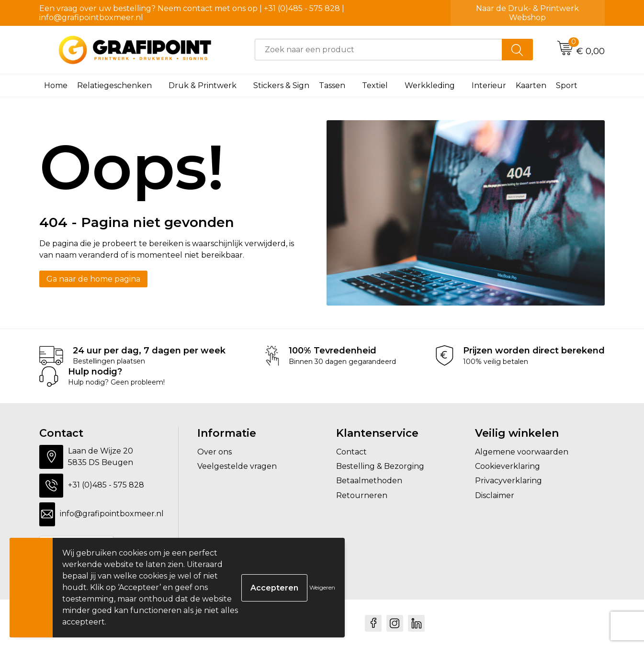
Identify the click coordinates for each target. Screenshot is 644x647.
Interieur (489, 85)
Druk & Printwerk (203, 85)
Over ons (215, 452)
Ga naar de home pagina (93, 279)
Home (56, 85)
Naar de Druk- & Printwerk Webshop (527, 13)
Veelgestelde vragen (237, 466)
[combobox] (378, 50)
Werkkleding (430, 85)
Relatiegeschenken (114, 85)
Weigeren (322, 587)
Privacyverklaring (508, 481)
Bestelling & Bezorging (380, 466)
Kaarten (531, 85)
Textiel (375, 85)
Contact (351, 452)
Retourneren (362, 495)
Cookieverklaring (508, 466)
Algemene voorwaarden (522, 452)
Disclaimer (495, 495)
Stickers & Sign (281, 85)
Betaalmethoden (369, 481)
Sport (567, 85)
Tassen (332, 85)
